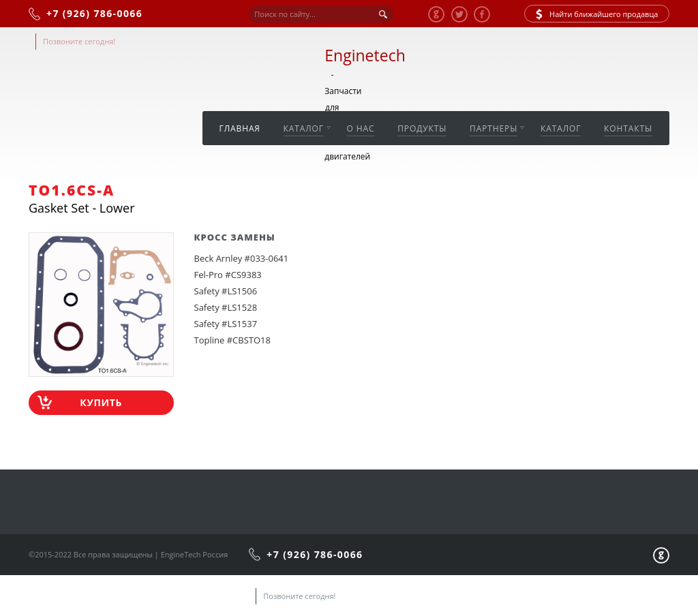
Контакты (628, 128)
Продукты (422, 128)
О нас (361, 128)
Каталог (304, 128)
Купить (101, 402)
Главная (240, 128)
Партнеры (494, 128)
